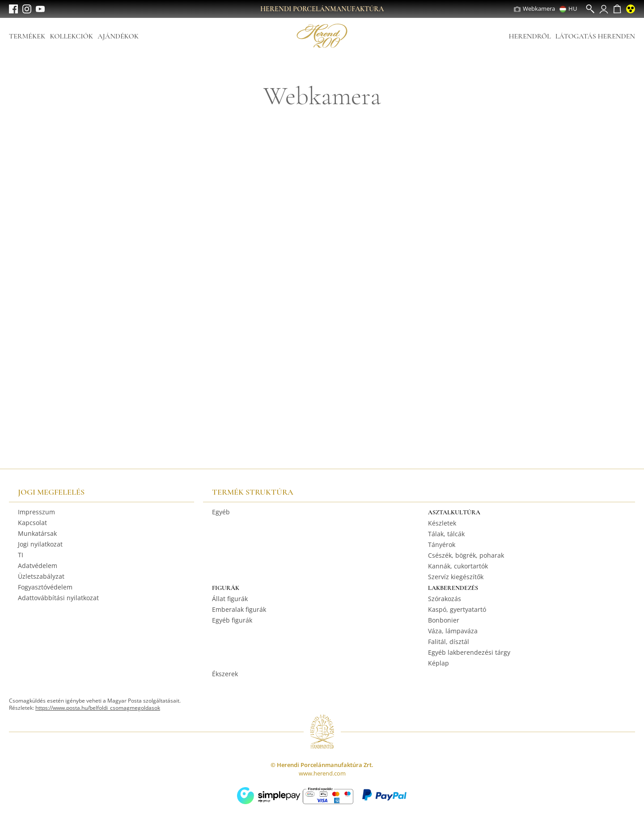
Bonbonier (444, 620)
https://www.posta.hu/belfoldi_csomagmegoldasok (98, 708)
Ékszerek (225, 674)
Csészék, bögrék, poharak (466, 555)
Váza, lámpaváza (453, 631)
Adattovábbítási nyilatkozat (58, 598)
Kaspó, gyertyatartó (457, 609)
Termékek (27, 36)
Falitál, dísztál (449, 642)
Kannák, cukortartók (458, 566)
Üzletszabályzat (41, 576)
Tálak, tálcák (446, 534)
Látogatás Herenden (595, 36)
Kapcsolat (32, 523)
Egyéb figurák (232, 620)
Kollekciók (71, 36)
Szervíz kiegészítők (456, 577)
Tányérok (442, 545)
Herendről (530, 36)
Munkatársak (37, 533)
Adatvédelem (38, 566)
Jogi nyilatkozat (40, 544)
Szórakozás (445, 599)
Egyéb (221, 512)
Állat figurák (230, 599)
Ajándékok (118, 36)
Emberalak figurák (239, 609)
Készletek (442, 523)
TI (21, 555)
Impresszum (36, 512)
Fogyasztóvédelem (45, 587)
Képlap (439, 663)
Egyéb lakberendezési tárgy (469, 652)
